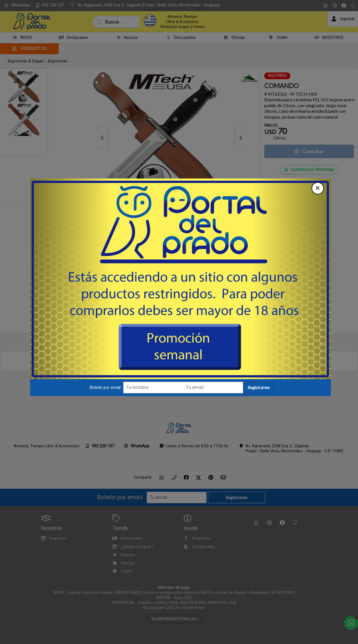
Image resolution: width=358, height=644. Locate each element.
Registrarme (262, 336)
